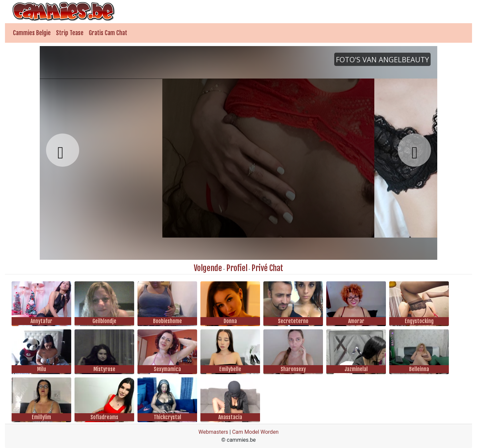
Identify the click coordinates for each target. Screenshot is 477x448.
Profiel (237, 268)
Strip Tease (70, 33)
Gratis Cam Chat (108, 33)
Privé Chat (267, 268)
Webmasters (213, 432)
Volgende (208, 268)
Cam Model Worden (255, 432)
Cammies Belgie (32, 33)
